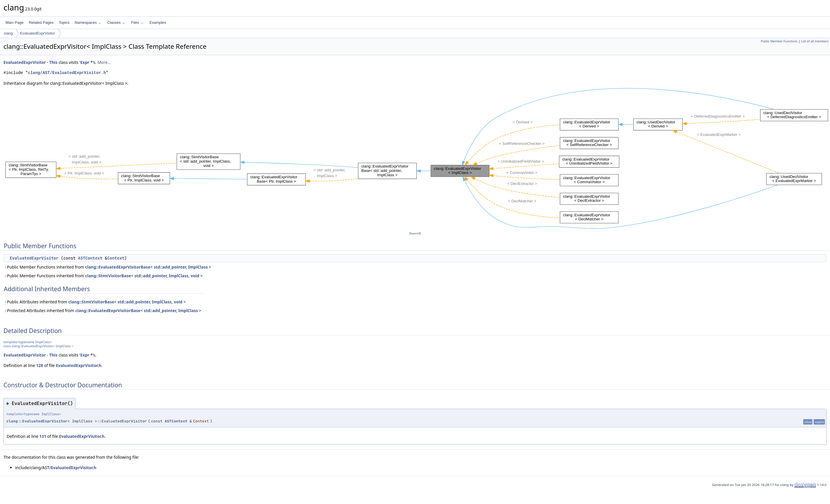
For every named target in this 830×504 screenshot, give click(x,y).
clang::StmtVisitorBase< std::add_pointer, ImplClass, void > (144, 276)
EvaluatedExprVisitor (37, 33)
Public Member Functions (779, 41)
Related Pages (41, 22)
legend (415, 233)
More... (104, 62)
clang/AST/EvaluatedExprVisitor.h (67, 73)
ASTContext (90, 258)
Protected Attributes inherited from (102, 310)
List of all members (815, 41)
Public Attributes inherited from (95, 302)
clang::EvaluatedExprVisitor (37, 421)
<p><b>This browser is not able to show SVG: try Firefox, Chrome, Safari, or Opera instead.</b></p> (417, 158)
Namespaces (88, 22)
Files (137, 22)
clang (8, 33)
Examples (158, 22)
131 (43, 436)
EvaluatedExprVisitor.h (79, 365)
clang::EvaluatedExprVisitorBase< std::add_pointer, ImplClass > (148, 267)
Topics (64, 22)
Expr (85, 62)
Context (116, 258)
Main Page (15, 22)
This (53, 62)
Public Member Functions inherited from (107, 267)
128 (39, 365)
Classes (116, 22)
